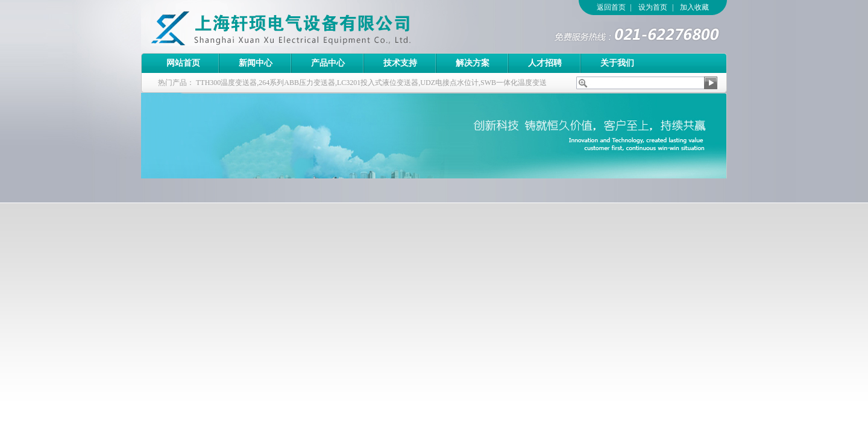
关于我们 (617, 63)
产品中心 (328, 63)
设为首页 (653, 7)
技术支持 (400, 63)
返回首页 (611, 7)
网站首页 (183, 63)
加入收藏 (694, 7)
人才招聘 (545, 63)
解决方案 (473, 63)
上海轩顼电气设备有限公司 (307, 27)
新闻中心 (256, 63)
